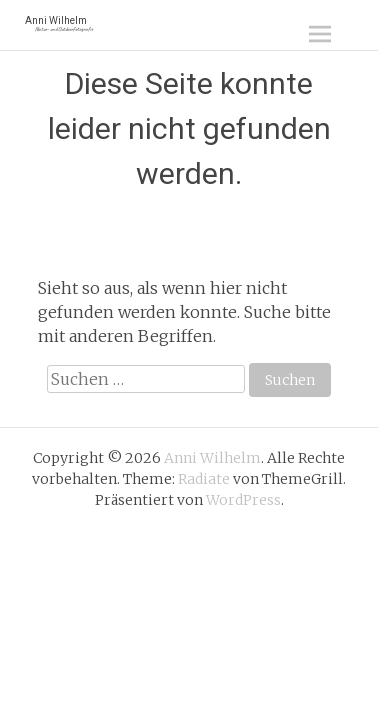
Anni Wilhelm (59, 23)
